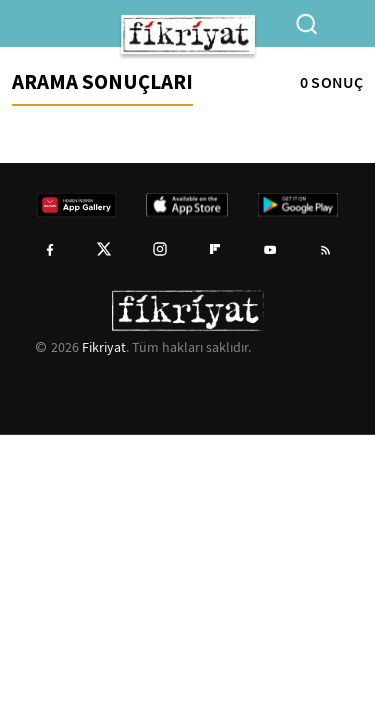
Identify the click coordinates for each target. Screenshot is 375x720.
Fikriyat (104, 347)
